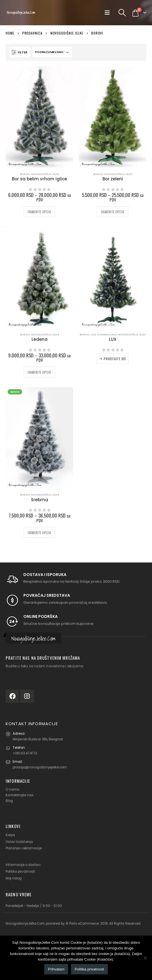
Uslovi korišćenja (19, 842)
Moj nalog (14, 878)
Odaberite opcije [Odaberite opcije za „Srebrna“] (39, 533)
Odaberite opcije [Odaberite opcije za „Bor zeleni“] (113, 212)
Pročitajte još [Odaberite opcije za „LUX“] (115, 359)
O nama (13, 790)
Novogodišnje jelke (45, 174)
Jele (93, 334)
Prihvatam (56, 969)
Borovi (25, 174)
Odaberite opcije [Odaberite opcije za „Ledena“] (39, 372)
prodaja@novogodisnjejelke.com (40, 767)
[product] (39, 117)
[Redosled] (52, 52)
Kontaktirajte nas (20, 795)
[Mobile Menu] (109, 13)
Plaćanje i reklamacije (24, 848)
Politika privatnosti (20, 872)
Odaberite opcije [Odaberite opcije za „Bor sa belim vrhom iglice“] (39, 212)
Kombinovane (107, 334)
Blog (9, 801)
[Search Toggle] (122, 13)
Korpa (10, 835)
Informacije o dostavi (23, 865)
